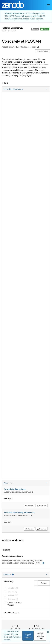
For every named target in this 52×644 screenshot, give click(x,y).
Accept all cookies (28, 636)
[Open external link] (44, 563)
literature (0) (13, 588)
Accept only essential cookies (40, 636)
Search (44, 583)
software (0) (13, 595)
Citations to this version (14, 604)
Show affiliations (42, 51)
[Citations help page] (13, 574)
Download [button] (41, 506)
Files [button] (26, 483)
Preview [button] (29, 506)
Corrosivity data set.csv (15, 489)
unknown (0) (13, 599)
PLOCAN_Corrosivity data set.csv (19, 512)
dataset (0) (12, 592)
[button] (26, 89)
